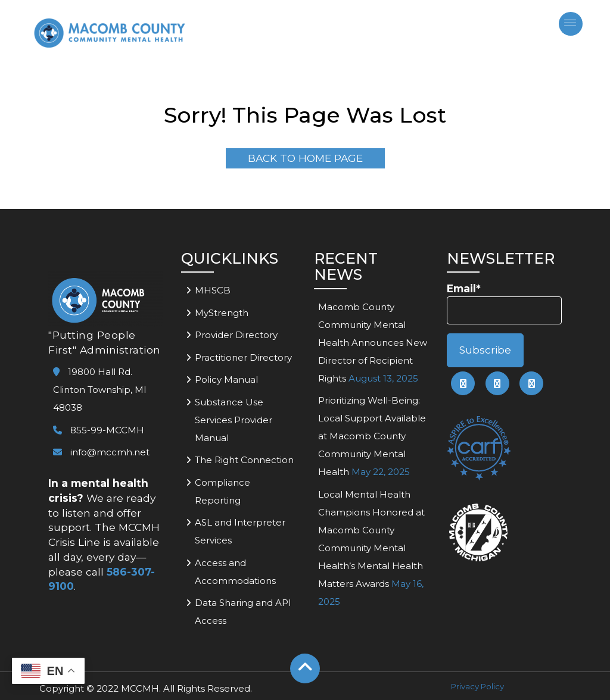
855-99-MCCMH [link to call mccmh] (99, 430)
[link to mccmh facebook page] (463, 383)
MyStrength (222, 313)
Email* (504, 303)
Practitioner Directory (243, 357)
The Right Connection (244, 460)
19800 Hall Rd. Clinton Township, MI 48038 (100, 390)
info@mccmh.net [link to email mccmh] (101, 452)
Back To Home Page (305, 158)
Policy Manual (226, 379)
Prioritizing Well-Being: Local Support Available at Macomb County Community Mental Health (372, 436)
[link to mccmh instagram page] (531, 383)
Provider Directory (236, 335)
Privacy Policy (477, 686)
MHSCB (213, 290)
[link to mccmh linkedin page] (497, 383)
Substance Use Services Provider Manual (234, 420)
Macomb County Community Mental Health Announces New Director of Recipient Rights (373, 343)
